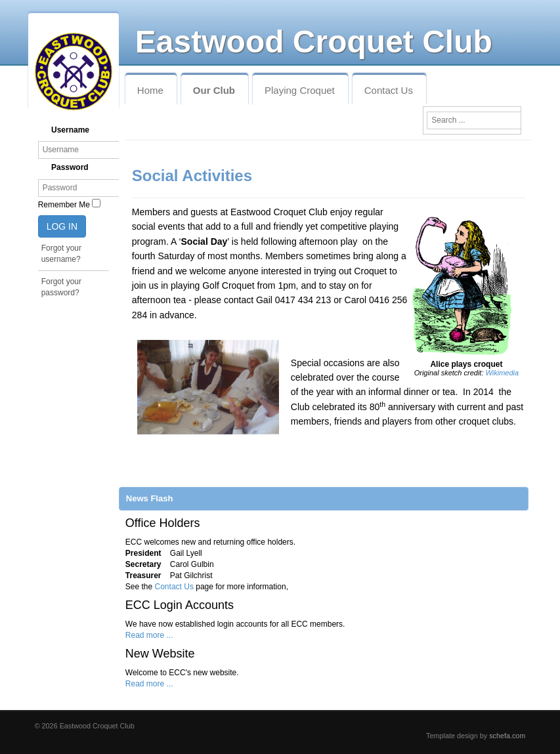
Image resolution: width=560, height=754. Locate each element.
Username (70, 130)
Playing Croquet (300, 90)
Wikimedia (503, 373)
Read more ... (149, 635)
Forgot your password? (61, 287)
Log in (62, 226)
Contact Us (389, 90)
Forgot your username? (61, 254)
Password (70, 167)
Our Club (214, 90)
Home (150, 90)
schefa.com (507, 736)
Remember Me (64, 205)
